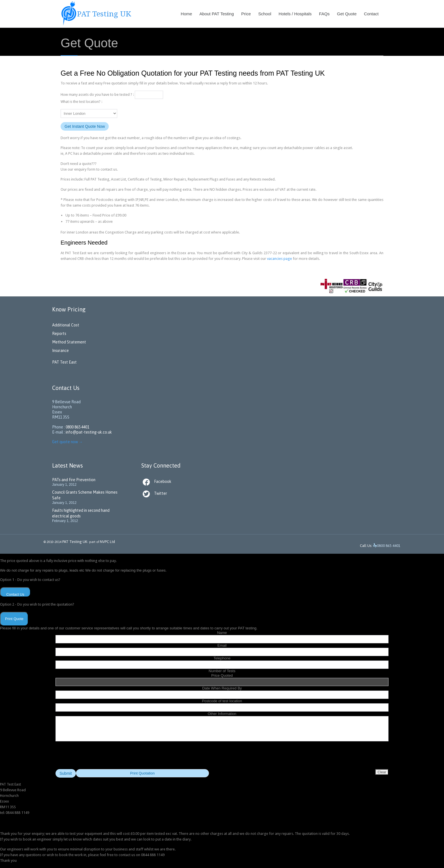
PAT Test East (64, 362)
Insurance (60, 351)
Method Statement (69, 342)
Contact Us (15, 594)
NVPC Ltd (107, 542)
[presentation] (222, 758)
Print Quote (14, 619)
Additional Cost (66, 325)
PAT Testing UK (75, 542)
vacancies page (279, 259)
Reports (59, 334)
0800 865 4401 (77, 427)
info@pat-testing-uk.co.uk (89, 432)
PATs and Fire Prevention (74, 480)
